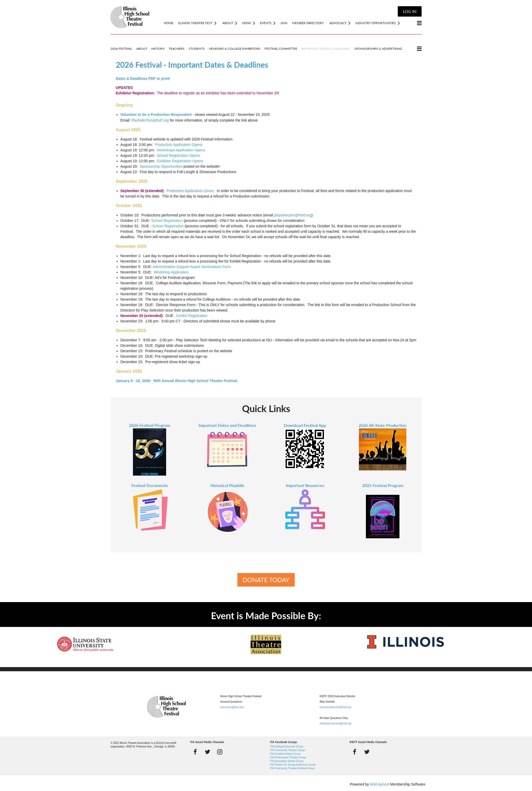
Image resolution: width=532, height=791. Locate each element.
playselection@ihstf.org (293, 215)
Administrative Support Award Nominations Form (192, 267)
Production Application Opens (179, 145)
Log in (410, 11)
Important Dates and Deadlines (227, 425)
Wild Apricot (380, 784)
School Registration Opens (178, 156)
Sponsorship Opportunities (161, 166)
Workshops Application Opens (181, 150)
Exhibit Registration (192, 316)
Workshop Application (171, 272)
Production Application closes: (191, 191)
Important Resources (305, 485)
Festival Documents (150, 485)
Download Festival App (305, 425)
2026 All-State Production (383, 425)
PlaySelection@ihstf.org (150, 120)
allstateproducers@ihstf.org (335, 723)
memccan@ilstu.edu (232, 707)
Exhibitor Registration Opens (180, 161)
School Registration (167, 221)
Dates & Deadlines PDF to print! (143, 79)
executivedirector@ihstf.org (335, 707)
